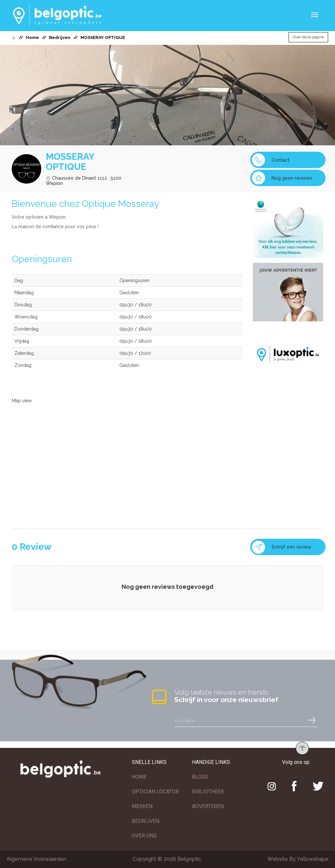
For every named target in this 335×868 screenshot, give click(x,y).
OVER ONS (144, 836)
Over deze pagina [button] (308, 37)
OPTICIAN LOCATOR (155, 792)
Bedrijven (60, 37)
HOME (139, 777)
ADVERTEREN (208, 806)
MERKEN (142, 806)
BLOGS (200, 777)
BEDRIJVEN (146, 821)
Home (32, 37)
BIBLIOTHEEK (208, 792)
